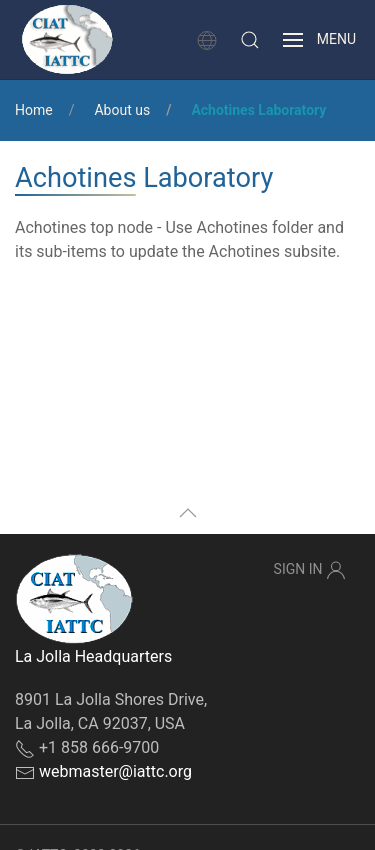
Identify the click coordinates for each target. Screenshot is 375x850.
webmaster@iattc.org (115, 771)
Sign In (310, 570)
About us (122, 110)
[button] (250, 40)
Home (34, 110)
